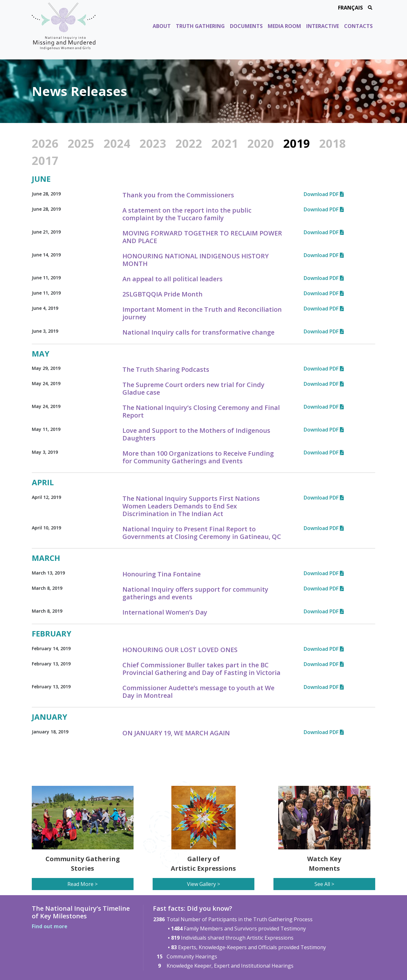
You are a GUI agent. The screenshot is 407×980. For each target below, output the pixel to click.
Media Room (284, 26)
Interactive (323, 26)
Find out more (50, 926)
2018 (333, 143)
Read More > (83, 884)
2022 (189, 143)
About (162, 26)
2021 (225, 143)
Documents (246, 26)
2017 (45, 161)
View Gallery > (203, 884)
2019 (297, 143)
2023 (153, 143)
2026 (45, 143)
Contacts (358, 26)
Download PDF (324, 194)
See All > (324, 884)
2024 (117, 143)
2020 (261, 143)
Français (350, 8)
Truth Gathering (200, 26)
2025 (81, 143)
